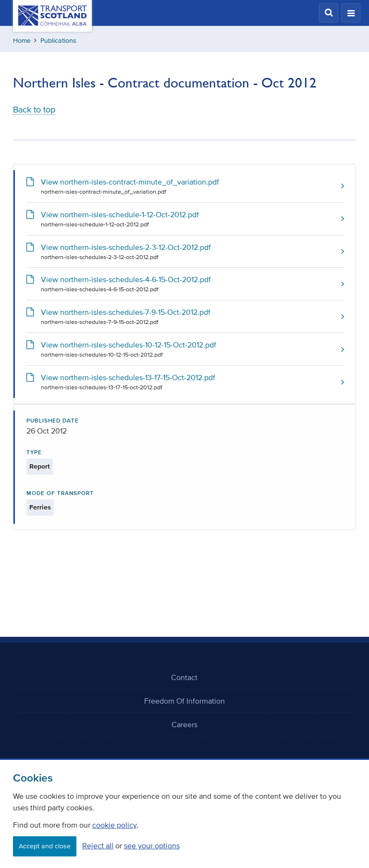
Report (40, 466)
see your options (152, 845)
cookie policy (114, 825)
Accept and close (45, 846)
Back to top (34, 110)
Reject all (98, 845)
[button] (329, 13)
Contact (184, 677)
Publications (58, 41)
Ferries (40, 507)
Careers (184, 724)
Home (22, 41)
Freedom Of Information (184, 701)
